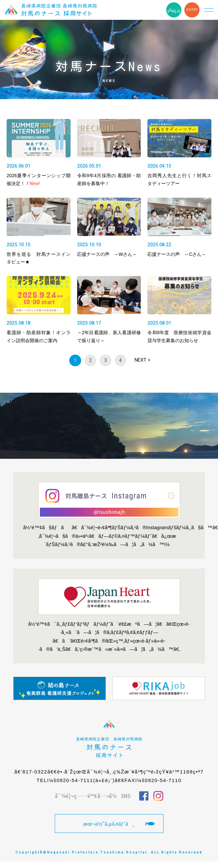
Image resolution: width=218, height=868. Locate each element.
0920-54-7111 (75, 780)
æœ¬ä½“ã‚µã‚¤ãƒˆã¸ (109, 824)
